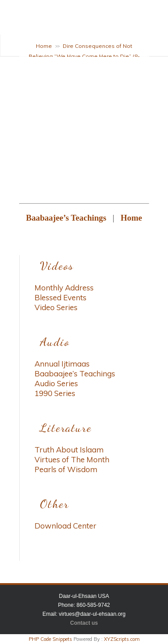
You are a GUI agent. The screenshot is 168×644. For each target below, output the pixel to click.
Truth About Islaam (69, 450)
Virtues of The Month (72, 459)
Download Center (65, 526)
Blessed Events (60, 297)
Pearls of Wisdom (66, 469)
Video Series (56, 307)
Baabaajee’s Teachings (75, 373)
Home (44, 46)
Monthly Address (64, 288)
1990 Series (55, 393)
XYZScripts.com (122, 639)
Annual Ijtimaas (62, 364)
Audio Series (56, 383)
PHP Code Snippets (50, 639)
